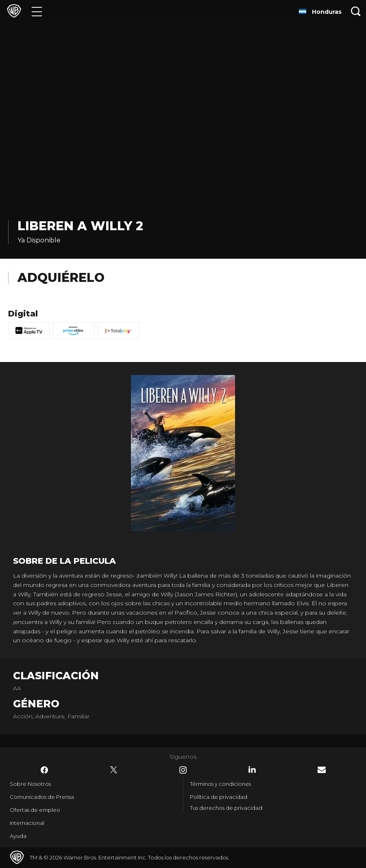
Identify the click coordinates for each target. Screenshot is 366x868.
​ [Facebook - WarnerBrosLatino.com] (44, 770)
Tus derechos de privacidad (226, 808)
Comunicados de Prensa (42, 797)
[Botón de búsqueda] (356, 11)
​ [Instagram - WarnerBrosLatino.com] (183, 770)
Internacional (27, 823)
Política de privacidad (219, 797)
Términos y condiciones (220, 784)
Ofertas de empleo (35, 810)
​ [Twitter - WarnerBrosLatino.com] (114, 770)
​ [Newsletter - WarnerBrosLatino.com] (322, 770)
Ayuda (18, 836)
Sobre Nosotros (30, 784)
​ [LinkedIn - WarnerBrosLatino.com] (252, 770)
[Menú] (37, 11)
